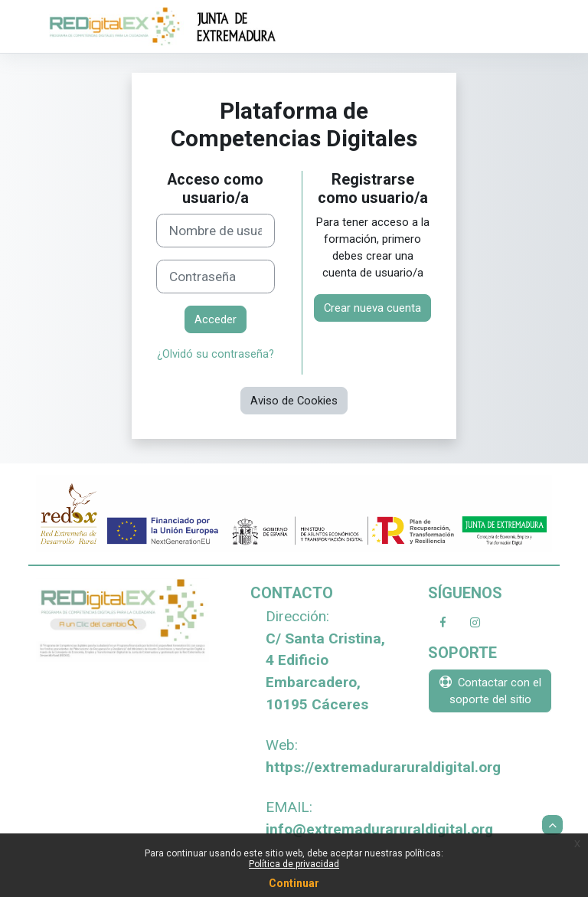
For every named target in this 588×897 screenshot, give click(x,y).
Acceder (216, 319)
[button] (552, 825)
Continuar (294, 883)
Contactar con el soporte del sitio (490, 691)
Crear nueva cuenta (372, 308)
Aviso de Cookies (294, 401)
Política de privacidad (294, 864)
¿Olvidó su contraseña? (216, 354)
